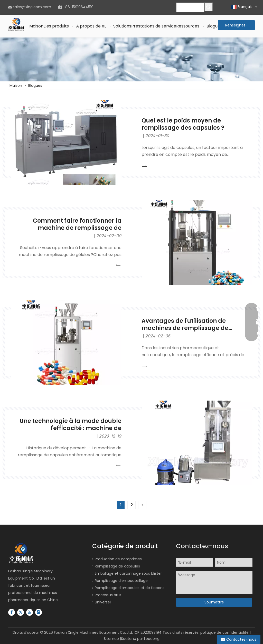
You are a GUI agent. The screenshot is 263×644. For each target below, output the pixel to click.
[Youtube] (30, 612)
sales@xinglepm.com (32, 7)
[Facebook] (12, 612)
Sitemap (111, 639)
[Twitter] (21, 612)
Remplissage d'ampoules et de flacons (130, 588)
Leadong (152, 639)
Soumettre (214, 602)
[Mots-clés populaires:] (209, 7)
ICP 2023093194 (148, 632)
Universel (103, 602)
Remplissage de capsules (117, 566)
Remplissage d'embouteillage (121, 581)
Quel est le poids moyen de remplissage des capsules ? (183, 124)
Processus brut (108, 595)
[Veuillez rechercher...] (190, 7)
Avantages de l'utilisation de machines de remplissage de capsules (185, 328)
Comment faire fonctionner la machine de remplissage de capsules (77, 228)
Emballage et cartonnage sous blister (128, 573)
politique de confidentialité (224, 632)
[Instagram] (39, 612)
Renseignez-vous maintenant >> (236, 26)
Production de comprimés (118, 559)
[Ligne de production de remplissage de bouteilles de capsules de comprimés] (131, 59)
